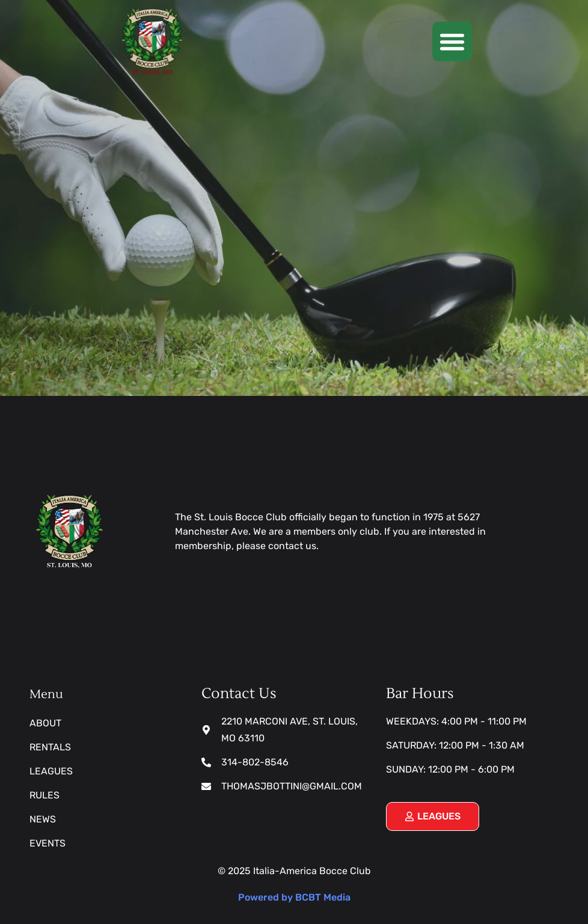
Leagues (51, 771)
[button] (452, 41)
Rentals (50, 747)
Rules (44, 795)
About (45, 723)
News (43, 819)
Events (47, 843)
